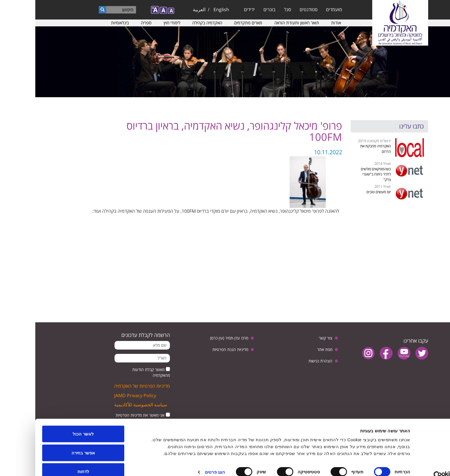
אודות (301, 23)
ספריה (111, 23)
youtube (369, 353)
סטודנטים (273, 9)
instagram (333, 353)
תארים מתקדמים (213, 23)
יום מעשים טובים (343, 192)
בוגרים (234, 9)
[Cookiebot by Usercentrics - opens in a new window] (413, 465)
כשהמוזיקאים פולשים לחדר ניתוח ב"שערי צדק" (341, 174)
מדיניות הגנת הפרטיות (195, 349)
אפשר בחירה (48, 442)
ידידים (214, 9)
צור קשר (290, 338)
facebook (351, 353)
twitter (386, 353)
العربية (164, 9)
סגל (252, 9)
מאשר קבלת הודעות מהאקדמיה (116, 372)
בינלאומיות (85, 23)
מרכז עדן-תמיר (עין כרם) (194, 338)
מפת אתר (289, 349)
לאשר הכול (48, 423)
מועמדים (299, 9)
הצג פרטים (180, 461)
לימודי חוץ (137, 23)
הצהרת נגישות (285, 361)
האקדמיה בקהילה (172, 23)
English (186, 9)
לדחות (48, 461)
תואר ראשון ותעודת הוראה (261, 23)
